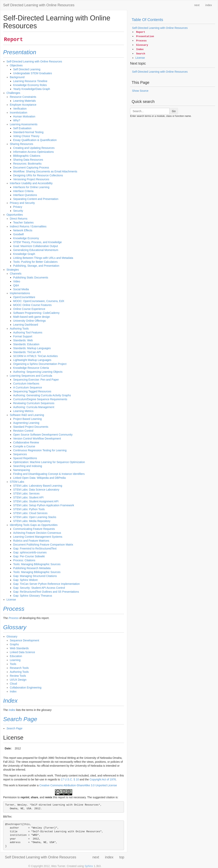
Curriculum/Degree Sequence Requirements (40, 399)
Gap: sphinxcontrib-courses (30, 552)
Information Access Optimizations (33, 152)
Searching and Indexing (28, 466)
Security (18, 211)
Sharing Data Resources (28, 160)
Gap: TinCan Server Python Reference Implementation (46, 584)
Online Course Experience (29, 309)
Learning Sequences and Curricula (31, 376)
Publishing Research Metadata (32, 568)
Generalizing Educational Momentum (36, 250)
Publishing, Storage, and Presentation (36, 266)
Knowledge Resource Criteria (31, 368)
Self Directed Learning (27, 69)
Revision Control (23, 431)
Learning (15, 660)
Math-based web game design (32, 317)
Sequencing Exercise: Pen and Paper (36, 380)
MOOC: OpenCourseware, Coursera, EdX (39, 301)
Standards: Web (23, 340)
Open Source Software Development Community (43, 435)
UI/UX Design (18, 680)
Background (17, 77)
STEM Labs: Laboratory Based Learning (38, 486)
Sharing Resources (21, 144)
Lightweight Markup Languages (32, 360)
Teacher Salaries (23, 222)
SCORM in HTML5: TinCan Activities (35, 356)
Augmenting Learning (26, 423)
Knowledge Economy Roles (30, 85)
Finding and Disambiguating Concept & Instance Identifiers (49, 474)
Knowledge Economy (26, 238)
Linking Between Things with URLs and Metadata (43, 258)
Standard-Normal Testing (28, 132)
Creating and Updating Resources (34, 148)
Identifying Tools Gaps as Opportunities (34, 525)
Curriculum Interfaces (26, 384)
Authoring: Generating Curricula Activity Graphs (42, 395)
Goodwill (18, 234)
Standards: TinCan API (27, 352)
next (197, 5)
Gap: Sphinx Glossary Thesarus (33, 596)
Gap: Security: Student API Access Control (39, 588)
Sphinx (89, 866)
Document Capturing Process (31, 168)
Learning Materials (24, 101)
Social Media (21, 289)
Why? (17, 120)
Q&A (16, 285)
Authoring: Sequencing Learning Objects (38, 372)
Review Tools (18, 676)
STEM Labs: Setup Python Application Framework (44, 505)
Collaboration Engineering (26, 688)
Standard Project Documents (31, 427)
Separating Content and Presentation (36, 199)
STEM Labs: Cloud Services (30, 513)
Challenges (13, 93)
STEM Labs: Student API (28, 497)
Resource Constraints (23, 97)
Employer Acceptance (23, 105)
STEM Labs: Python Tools (29, 509)
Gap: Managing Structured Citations (35, 576)
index (209, 5)
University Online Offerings (29, 321)
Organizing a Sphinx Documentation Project (40, 364)
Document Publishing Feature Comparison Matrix (43, 545)
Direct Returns (19, 219)
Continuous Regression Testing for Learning (40, 450)
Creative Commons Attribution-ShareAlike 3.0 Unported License (78, 785)
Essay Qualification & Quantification (35, 140)
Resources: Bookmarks (27, 164)
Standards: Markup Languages (32, 348)
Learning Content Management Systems (38, 537)
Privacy (18, 207)
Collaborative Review (26, 442)
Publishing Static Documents (31, 277)
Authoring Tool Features (28, 332)
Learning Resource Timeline (30, 81)
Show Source (140, 91)
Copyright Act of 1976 (103, 779)
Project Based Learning (27, 419)
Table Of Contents (147, 20)
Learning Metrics (23, 411)
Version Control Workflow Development (37, 439)
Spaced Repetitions (25, 458)
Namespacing (22, 470)
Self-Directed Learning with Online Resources (34, 61)
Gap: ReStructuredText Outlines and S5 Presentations (46, 592)
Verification (20, 109)
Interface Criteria (23, 191)
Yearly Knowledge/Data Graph (32, 89)
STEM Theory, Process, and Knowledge (37, 242)
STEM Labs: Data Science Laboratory (36, 490)
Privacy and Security (22, 203)
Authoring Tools (19, 329)
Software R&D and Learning (27, 415)
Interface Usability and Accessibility (31, 183)
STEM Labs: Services (26, 494)
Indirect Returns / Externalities (28, 226)
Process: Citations (24, 560)
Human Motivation (24, 116)
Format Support (23, 336)
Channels (16, 274)
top (122, 857)
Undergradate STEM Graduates (33, 73)
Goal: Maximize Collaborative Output (36, 246)
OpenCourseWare (24, 297)
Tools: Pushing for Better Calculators (35, 262)
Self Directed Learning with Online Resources (39, 5)
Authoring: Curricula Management (34, 407)
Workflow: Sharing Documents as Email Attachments (45, 171)
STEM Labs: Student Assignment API (36, 501)
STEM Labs (17, 482)
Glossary (12, 636)
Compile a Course (24, 446)
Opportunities (15, 215)
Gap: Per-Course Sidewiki (29, 556)
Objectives (16, 65)
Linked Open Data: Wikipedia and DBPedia (39, 478)
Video (17, 281)
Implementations (20, 293)
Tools (13, 664)
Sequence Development (24, 640)
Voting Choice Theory (26, 136)
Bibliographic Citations (27, 156)
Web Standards (19, 648)
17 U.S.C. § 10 (70, 779)
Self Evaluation (22, 128)
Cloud (13, 684)
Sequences (20, 454)
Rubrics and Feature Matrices (31, 541)
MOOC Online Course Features (32, 305)
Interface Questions (25, 195)
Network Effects (23, 230)
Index (13, 691)
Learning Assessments (24, 124)
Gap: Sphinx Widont (25, 580)
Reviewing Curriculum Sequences (34, 403)
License (11, 600)
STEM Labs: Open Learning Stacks (35, 517)
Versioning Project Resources (31, 179)
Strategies (13, 270)
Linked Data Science (22, 652)
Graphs (14, 644)
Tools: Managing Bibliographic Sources (37, 564)
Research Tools (19, 668)
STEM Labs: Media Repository (32, 521)
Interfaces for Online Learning (31, 187)
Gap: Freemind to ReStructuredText (35, 548)
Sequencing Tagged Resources (32, 391)
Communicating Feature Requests (34, 529)
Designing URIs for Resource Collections (38, 175)
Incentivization (19, 113)
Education (16, 656)
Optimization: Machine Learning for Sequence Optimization (49, 462)
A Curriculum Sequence (28, 387)
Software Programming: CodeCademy (36, 313)
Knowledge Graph (24, 254)
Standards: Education (26, 344)
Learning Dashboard (26, 325)
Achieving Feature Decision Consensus (37, 533)
